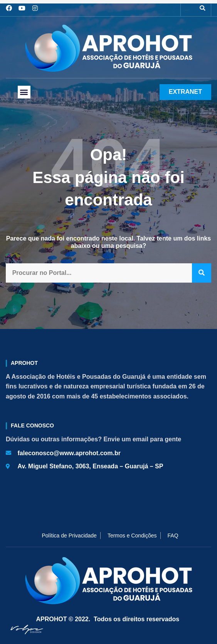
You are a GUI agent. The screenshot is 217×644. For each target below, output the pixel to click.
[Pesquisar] (202, 273)
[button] (202, 8)
